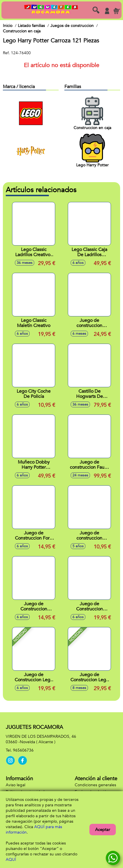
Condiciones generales (95, 785)
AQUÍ (11, 860)
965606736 (23, 750)
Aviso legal (16, 785)
